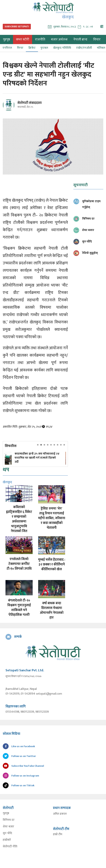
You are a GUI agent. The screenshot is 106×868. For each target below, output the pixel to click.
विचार (97, 39)
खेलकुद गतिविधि (62, 48)
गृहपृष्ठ (6, 813)
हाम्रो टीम (58, 834)
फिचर (20, 48)
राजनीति (40, 39)
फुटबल (44, 48)
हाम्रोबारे (7, 840)
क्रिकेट (32, 48)
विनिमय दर (9, 820)
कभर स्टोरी (23, 39)
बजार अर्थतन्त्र (59, 39)
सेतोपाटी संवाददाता (30, 103)
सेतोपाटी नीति (10, 847)
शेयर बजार (8, 827)
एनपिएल (7, 48)
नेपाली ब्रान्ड (80, 39)
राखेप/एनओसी (84, 48)
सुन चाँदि (7, 833)
